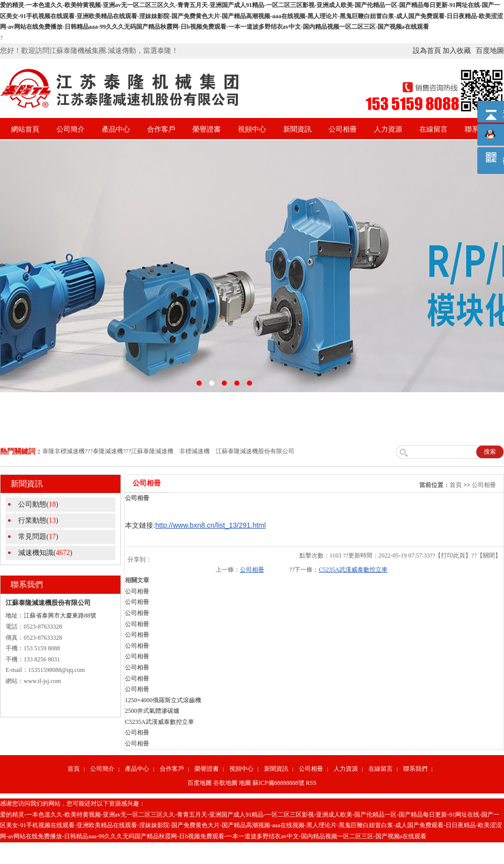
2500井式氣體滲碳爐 (152, 711)
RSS (311, 783)
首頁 (456, 485)
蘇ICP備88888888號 (278, 783)
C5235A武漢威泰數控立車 (353, 570)
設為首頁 (427, 51)
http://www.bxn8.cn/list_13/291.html (210, 525)
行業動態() (38, 520)
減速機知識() (45, 553)
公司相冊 (343, 129)
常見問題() (38, 537)
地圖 (245, 783)
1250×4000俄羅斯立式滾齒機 (163, 700)
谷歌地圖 (225, 783)
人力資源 (388, 129)
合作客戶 (161, 129)
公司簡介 (71, 129)
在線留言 (433, 129)
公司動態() (38, 504)
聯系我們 (415, 769)
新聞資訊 (297, 129)
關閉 (489, 556)
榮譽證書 (207, 129)
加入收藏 (457, 51)
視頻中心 (252, 129)
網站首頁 (25, 129)
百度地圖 (490, 51)
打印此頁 (453, 556)
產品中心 (116, 129)
